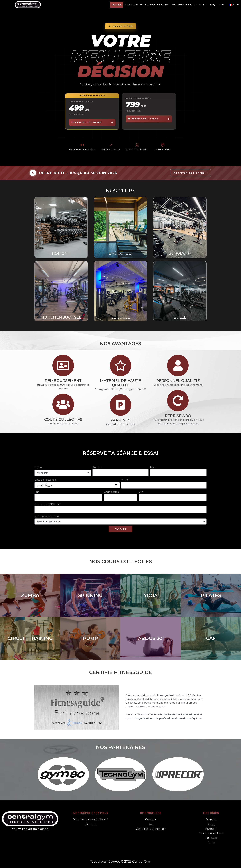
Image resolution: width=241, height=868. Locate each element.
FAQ (213, 5)
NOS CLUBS (133, 5)
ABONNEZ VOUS (182, 5)
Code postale (112, 492)
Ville (141, 492)
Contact (201, 5)
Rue (37, 492)
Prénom (97, 467)
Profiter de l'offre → (191, 173)
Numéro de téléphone (48, 504)
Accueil (117, 5)
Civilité (38, 467)
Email (124, 480)
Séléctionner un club (47, 517)
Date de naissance (45, 480)
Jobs (222, 5)
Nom (153, 467)
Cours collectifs (157, 5)
